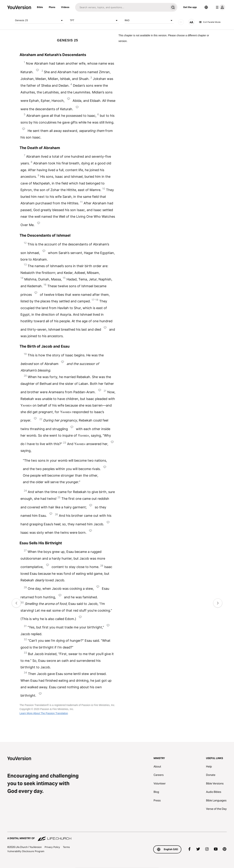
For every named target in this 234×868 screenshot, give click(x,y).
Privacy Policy (52, 847)
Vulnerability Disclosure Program (26, 851)
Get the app (190, 7)
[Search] (122, 7)
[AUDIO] (181, 22)
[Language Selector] (206, 7)
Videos (65, 7)
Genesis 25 (39, 20)
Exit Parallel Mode (210, 22)
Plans (52, 7)
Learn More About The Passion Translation (44, 713)
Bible (40, 7)
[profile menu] (220, 7)
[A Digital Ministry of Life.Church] (117, 837)
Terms (66, 847)
